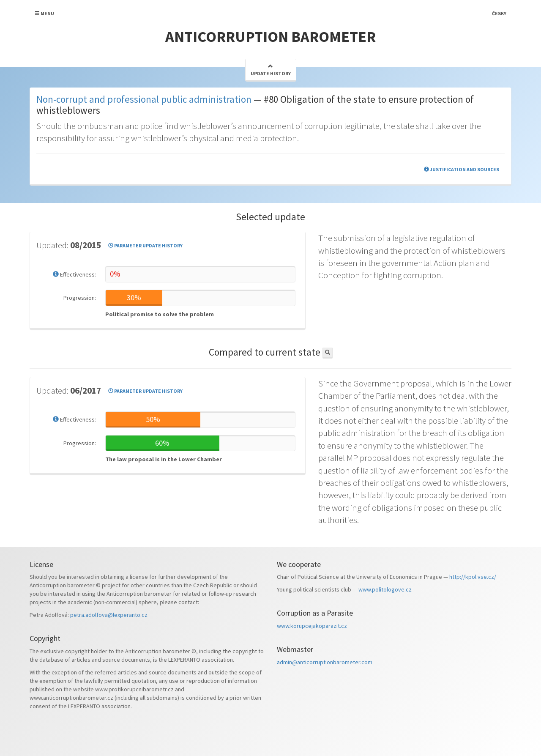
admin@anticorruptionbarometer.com (325, 662)
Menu (44, 13)
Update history (271, 70)
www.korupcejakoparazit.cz (312, 626)
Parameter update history (145, 245)
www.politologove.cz (385, 589)
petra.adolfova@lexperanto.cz (109, 615)
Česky (499, 13)
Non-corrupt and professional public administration (144, 99)
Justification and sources (462, 169)
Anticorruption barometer (270, 37)
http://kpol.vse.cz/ (473, 577)
